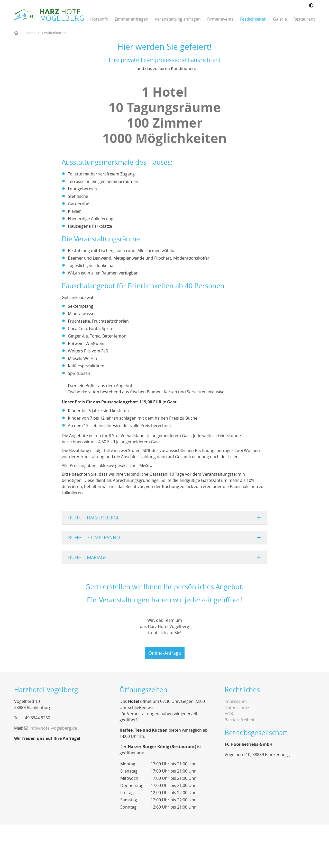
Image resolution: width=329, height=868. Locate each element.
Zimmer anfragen (131, 19)
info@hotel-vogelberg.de (53, 771)
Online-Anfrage (165, 696)
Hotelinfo (99, 19)
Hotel (30, 76)
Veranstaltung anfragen (178, 19)
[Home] (16, 76)
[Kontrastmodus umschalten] (311, 6)
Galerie (280, 19)
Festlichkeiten (253, 19)
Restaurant (304, 19)
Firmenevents (220, 19)
